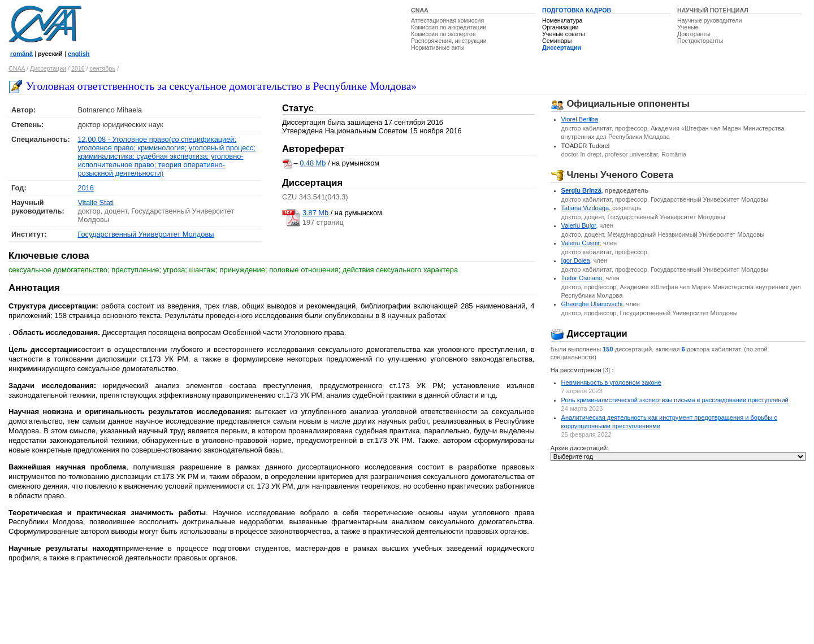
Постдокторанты (700, 41)
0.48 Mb (313, 164)
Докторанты (694, 34)
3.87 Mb (315, 213)
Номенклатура (562, 20)
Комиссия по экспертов (443, 34)
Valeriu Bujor (579, 225)
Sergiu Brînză (581, 190)
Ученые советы (564, 34)
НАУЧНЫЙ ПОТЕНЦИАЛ (713, 10)
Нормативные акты (438, 47)
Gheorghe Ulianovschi (592, 304)
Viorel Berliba (580, 119)
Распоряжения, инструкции (449, 41)
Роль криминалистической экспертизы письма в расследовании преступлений (675, 400)
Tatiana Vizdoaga (585, 208)
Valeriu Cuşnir (581, 243)
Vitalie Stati (96, 203)
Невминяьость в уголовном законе (611, 382)
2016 (78, 68)
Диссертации (562, 47)
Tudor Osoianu (582, 278)
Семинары (557, 41)
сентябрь (103, 68)
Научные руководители (710, 20)
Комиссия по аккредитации (449, 27)
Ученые (688, 27)
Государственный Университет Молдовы (146, 234)
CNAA (420, 10)
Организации (560, 27)
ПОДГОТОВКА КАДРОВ (577, 10)
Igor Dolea (576, 260)
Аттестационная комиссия (447, 20)
